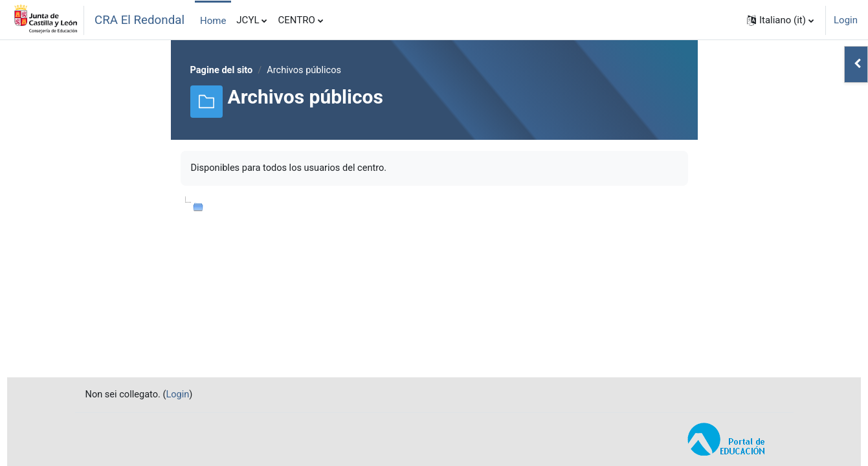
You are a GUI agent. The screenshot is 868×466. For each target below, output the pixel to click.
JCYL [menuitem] (248, 20)
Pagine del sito (223, 71)
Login (846, 20)
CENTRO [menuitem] (296, 20)
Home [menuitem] (213, 21)
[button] (780, 20)
